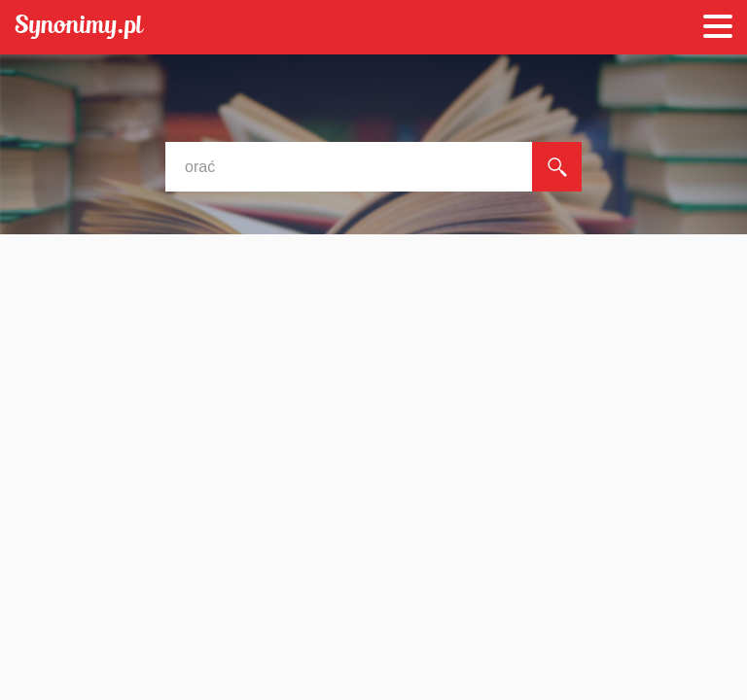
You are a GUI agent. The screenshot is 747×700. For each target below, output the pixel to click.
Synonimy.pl (79, 28)
